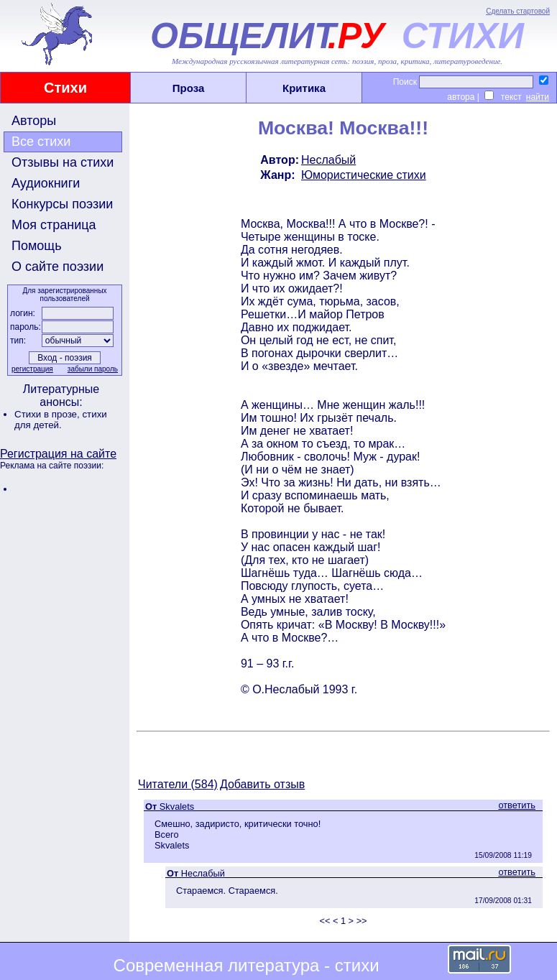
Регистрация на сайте (58, 454)
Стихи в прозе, (48, 414)
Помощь (37, 246)
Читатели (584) (178, 784)
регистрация (32, 369)
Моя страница (54, 225)
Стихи (65, 88)
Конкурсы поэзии (62, 204)
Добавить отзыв (262, 784)
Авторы (34, 121)
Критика (304, 88)
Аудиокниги (46, 183)
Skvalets (177, 806)
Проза (189, 88)
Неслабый (328, 160)
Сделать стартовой (518, 11)
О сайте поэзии (57, 267)
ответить (517, 805)
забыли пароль (93, 369)
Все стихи (41, 142)
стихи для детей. (61, 420)
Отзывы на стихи (63, 162)
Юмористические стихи (364, 175)
